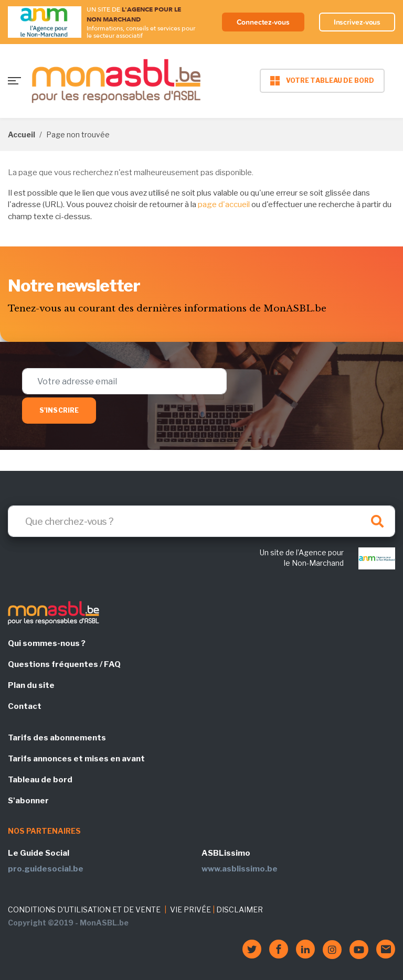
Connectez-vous (263, 22)
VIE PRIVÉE (190, 909)
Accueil (22, 134)
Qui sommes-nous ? (47, 643)
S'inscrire (59, 410)
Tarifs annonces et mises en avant (76, 759)
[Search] (201, 521)
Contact (25, 706)
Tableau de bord (40, 780)
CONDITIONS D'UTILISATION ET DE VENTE (84, 909)
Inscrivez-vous (357, 22)
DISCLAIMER (240, 909)
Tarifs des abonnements (57, 738)
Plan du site (31, 685)
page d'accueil (224, 204)
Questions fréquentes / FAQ (64, 664)
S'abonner (28, 801)
